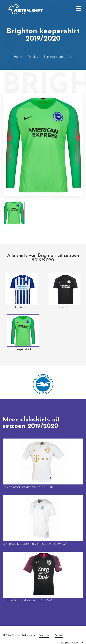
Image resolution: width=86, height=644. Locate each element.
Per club (33, 57)
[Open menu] (78, 9)
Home (18, 57)
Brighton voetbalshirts (58, 57)
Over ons (44, 635)
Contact (59, 635)
